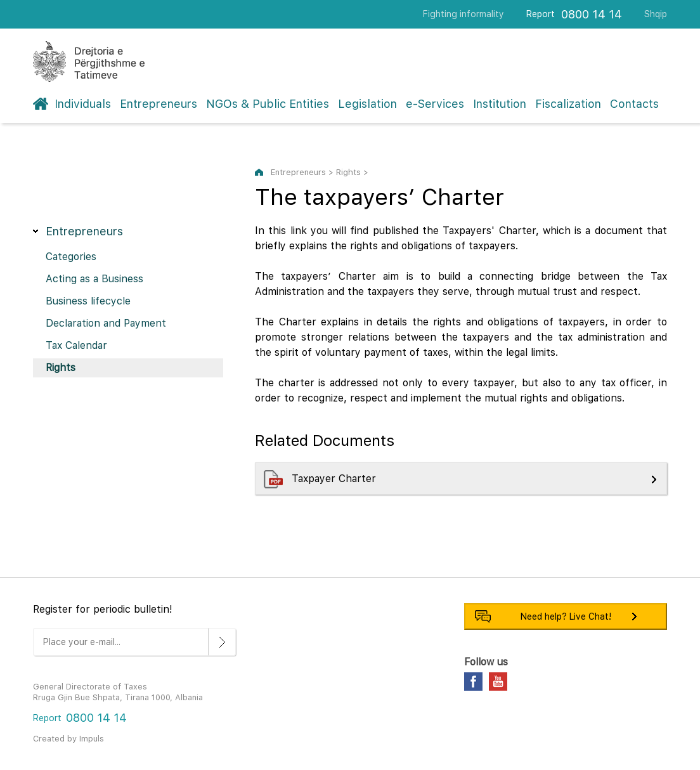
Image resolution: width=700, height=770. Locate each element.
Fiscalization (568, 104)
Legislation (367, 104)
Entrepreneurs (159, 104)
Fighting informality (463, 14)
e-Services (435, 104)
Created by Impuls (68, 739)
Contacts (634, 104)
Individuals (83, 104)
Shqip (656, 14)
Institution (500, 104)
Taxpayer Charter (335, 479)
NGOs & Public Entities (268, 104)
